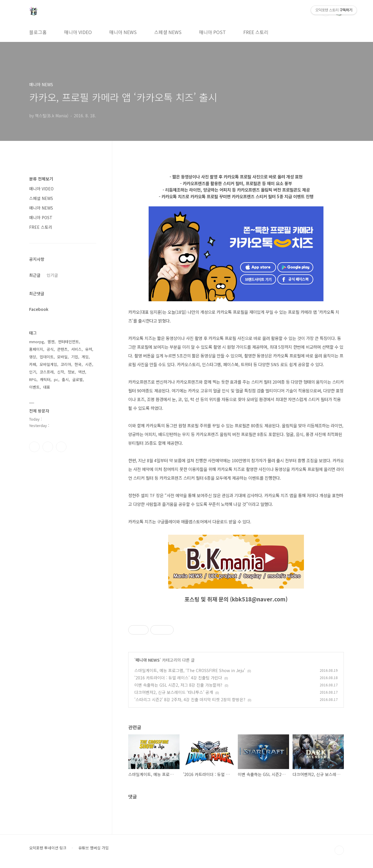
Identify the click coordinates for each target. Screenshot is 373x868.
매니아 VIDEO (78, 32)
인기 (33, 372)
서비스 (76, 349)
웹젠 (51, 342)
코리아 (66, 364)
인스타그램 (48, 447)
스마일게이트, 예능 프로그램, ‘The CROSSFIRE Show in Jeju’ (190, 670)
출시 (65, 379)
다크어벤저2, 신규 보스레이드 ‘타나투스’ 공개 (174, 692)
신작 (61, 372)
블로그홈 (38, 32)
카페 (33, 364)
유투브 (61, 447)
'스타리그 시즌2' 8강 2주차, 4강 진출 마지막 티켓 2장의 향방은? (190, 699)
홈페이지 (36, 349)
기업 (75, 357)
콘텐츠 (62, 349)
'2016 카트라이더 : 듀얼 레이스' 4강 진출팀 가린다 (178, 678)
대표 (47, 387)
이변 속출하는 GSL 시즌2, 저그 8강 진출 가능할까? (178, 685)
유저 (89, 349)
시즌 (89, 364)
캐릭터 (45, 379)
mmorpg (37, 342)
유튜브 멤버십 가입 (94, 848)
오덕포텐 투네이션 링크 (48, 848)
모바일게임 (48, 364)
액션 (82, 372)
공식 (50, 349)
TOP (339, 850)
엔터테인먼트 (68, 342)
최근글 (35, 275)
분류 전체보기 (41, 179)
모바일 (62, 357)
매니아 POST (212, 32)
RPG (33, 379)
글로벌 (78, 379)
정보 (71, 372)
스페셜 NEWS (168, 32)
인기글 (52, 275)
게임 (85, 357)
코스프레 (47, 372)
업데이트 (47, 357)
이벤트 (34, 387)
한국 (78, 364)
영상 (33, 357)
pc (56, 379)
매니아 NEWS (123, 32)
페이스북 (34, 447)
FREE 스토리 (256, 32)
